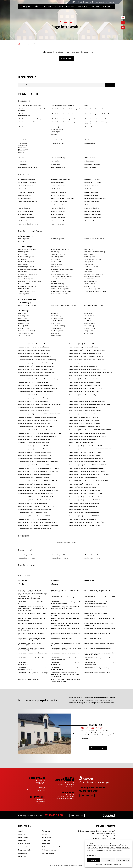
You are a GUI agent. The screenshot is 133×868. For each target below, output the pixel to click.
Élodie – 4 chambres (25, 221)
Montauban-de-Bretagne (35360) (61, 277)
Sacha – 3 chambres (58, 189)
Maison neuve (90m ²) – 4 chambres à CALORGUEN (85, 353)
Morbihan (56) (25, 311)
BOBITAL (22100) (24, 239)
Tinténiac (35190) (24, 294)
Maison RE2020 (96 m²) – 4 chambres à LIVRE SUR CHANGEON (88, 481)
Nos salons (93, 638)
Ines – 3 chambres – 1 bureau (28, 202)
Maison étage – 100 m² (60, 555)
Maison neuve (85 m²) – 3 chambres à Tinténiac (34, 395)
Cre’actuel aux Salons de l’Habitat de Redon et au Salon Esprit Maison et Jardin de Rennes (33, 608)
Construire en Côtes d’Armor (66, 653)
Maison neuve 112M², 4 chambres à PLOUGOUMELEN (36, 497)
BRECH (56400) (56, 316)
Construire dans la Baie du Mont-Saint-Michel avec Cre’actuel (98, 603)
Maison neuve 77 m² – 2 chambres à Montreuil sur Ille (36, 506)
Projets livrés (107, 6)
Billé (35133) (55, 252)
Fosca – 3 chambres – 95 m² (61, 179)
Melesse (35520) (24, 277)
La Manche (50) (25, 303)
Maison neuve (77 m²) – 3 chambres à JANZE (83, 366)
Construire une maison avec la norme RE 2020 (33, 664)
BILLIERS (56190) (24, 316)
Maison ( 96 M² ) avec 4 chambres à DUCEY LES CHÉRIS (86, 522)
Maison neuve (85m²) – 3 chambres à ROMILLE (34, 376)
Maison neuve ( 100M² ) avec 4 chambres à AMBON (85, 446)
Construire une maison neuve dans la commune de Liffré (31, 115)
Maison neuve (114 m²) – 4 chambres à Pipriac (84, 395)
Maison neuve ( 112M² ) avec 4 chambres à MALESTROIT (37, 494)
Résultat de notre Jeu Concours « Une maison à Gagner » (66, 649)
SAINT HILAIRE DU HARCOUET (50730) (63, 305)
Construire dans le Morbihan (32, 658)
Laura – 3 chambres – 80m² (28, 179)
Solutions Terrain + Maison (98, 673)
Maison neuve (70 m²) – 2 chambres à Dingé (83, 506)
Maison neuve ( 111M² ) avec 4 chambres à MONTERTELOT (38, 420)
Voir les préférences (123, 860)
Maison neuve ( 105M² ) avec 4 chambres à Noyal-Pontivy (38, 360)
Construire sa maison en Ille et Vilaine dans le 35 (99, 664)
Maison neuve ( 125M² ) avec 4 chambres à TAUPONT (86, 494)
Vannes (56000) (56, 336)
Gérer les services (91, 855)
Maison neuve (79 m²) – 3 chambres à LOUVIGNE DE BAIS (87, 468)
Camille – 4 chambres (26, 211)
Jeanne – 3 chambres (92, 202)
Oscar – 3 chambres (25, 214)
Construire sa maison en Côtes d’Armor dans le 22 (66, 669)
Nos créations (59, 6)
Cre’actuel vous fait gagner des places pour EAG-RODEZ (66, 603)
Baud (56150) (55, 313)
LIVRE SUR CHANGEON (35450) (28, 274)
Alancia (80, 865)
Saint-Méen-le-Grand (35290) (60, 289)
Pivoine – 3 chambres (26, 189)
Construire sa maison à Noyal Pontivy (64, 119)
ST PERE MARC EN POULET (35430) (95, 291)
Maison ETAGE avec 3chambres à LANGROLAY (84, 443)
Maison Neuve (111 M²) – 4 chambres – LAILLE (34, 382)
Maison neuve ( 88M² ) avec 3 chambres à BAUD (84, 455)
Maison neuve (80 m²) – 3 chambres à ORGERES (34, 465)
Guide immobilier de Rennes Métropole (65, 619)
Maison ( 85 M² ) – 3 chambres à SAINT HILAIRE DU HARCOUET (39, 522)
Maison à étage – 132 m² (60, 558)
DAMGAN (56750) (89, 316)
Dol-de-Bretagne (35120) (26, 262)
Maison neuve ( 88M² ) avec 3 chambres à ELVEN (84, 392)
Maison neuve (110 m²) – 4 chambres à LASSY (83, 379)
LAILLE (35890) (88, 269)
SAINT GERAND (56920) (26, 333)
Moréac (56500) (23, 326)
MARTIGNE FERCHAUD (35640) (93, 274)
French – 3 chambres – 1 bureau (96, 199)
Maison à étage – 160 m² (27, 558)
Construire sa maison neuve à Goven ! (98, 119)
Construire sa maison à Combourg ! (30, 119)
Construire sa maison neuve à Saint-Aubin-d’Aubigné (33, 110)
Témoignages (90, 161)
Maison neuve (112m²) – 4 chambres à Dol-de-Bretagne (87, 350)
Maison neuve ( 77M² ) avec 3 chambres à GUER (34, 423)
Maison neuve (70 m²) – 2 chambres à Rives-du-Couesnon (87, 344)
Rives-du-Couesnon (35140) (60, 286)
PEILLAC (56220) (23, 328)
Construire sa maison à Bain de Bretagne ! (66, 109)
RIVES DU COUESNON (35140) (28, 286)
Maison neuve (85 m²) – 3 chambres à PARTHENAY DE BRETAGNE (90, 404)
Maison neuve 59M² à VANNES (78, 510)
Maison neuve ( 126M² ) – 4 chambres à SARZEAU (84, 500)
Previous (105, 734)
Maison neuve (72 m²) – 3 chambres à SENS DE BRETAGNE (87, 436)
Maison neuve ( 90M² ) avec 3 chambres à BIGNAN (35, 529)
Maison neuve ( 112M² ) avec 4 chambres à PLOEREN (86, 452)
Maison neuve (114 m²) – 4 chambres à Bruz (83, 414)
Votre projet (48, 6)
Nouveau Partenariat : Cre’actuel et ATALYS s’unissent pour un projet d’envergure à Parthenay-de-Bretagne (33, 592)
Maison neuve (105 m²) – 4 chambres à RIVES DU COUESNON (88, 369)
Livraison (54, 135)
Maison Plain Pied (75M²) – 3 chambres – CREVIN (34, 411)
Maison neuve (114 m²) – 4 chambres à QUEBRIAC (85, 411)
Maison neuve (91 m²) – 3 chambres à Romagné (84, 513)
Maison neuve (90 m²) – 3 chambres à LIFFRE (83, 439)
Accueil (19, 44)
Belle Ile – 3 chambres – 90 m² (29, 224)
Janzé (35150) (55, 267)
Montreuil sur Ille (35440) (59, 279)
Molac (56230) (55, 323)
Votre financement (57, 129)
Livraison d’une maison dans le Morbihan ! (66, 634)
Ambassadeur (57, 164)
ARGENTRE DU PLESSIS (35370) (61, 249)
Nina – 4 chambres (25, 195)
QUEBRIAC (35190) (90, 284)
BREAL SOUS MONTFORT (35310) (94, 252)
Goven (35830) (23, 264)
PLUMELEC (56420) (57, 331)
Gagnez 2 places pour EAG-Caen (100, 628)
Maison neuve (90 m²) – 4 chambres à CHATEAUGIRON (36, 366)
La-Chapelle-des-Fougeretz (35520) (62, 269)
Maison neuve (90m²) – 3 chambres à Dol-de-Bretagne (86, 360)
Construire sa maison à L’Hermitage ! (64, 122)
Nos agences (110, 2)
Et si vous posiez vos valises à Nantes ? (99, 659)
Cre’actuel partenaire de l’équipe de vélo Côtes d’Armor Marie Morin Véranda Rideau (65, 674)
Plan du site (23, 164)
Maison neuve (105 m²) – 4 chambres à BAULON (84, 376)
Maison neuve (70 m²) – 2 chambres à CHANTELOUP (36, 369)
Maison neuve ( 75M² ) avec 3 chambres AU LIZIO (85, 490)
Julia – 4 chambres (58, 183)
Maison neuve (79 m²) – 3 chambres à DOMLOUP (35, 430)
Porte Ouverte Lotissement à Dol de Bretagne (33, 629)
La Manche (22, 151)
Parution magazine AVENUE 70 (99, 643)
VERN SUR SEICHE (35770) (59, 294)
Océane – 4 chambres (59, 192)
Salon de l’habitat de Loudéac (66, 628)
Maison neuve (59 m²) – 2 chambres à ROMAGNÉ (35, 513)
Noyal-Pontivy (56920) (58, 326)
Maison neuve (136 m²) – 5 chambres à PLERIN (34, 347)
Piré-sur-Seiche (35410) (91, 281)
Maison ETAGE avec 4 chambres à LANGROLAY (34, 443)
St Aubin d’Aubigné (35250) (27, 291)
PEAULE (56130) (89, 326)
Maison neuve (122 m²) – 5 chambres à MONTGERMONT (87, 401)
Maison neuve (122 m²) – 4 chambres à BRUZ (33, 401)
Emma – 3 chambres (59, 208)
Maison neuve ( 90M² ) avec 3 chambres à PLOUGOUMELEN (38, 417)
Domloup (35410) (89, 262)
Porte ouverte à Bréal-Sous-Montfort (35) (65, 591)
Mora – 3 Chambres (91, 195)
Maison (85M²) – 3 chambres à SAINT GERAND (83, 417)
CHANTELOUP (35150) (58, 254)
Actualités (23, 580)
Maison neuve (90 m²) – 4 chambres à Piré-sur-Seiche (36, 392)
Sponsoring (56, 161)
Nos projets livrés (58, 143)
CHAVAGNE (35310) (57, 257)
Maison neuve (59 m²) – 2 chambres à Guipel (83, 478)
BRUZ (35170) (23, 254)
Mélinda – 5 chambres (92, 205)
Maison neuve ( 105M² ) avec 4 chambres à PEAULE (85, 497)
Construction (55, 133)
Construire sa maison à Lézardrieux (64, 114)
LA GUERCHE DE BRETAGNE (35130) (30, 269)
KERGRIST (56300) (24, 321)
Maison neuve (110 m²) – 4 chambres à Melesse (84, 503)
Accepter (94, 860)
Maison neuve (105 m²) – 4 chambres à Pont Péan (85, 398)
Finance (55, 584)
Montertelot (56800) (90, 323)
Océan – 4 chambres (59, 195)
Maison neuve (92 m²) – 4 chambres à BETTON (84, 516)
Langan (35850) (23, 272)
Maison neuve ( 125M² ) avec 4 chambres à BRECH (35, 350)
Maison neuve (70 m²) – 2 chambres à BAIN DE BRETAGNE (87, 465)
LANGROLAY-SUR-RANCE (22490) (94, 239)
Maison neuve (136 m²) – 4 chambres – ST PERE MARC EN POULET (40, 433)
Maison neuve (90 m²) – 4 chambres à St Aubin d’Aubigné (37, 436)
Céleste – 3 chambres (26, 186)
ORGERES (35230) (89, 279)
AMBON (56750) (23, 313)
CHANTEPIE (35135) (90, 254)
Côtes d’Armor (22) (26, 236)
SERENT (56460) (89, 333)
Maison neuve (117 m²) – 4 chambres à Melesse (34, 439)
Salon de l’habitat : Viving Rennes (31, 634)
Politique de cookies (101, 865)
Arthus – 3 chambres (59, 218)
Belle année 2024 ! (62, 638)
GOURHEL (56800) (57, 318)
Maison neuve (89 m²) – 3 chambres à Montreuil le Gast (37, 487)
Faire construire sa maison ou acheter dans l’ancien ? (66, 659)
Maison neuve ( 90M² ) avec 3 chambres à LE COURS (85, 388)
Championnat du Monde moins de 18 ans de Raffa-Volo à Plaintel (33, 598)
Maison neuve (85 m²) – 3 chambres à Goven (83, 408)
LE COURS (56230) (57, 321)
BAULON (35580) (89, 249)
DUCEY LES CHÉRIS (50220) (27, 305)
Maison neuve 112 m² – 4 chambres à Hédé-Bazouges (36, 372)
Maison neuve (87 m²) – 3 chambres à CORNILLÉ (34, 478)
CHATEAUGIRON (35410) (26, 257)
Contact (22, 158)
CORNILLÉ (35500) (89, 257)
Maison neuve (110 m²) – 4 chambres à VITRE (33, 446)
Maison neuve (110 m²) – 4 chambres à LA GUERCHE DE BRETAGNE (90, 449)
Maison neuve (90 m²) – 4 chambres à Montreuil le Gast (87, 462)
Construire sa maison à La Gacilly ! (30, 122)
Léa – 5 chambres (25, 205)
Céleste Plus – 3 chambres (94, 183)
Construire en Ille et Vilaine (98, 648)
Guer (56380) (88, 318)
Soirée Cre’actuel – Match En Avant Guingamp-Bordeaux (32, 649)
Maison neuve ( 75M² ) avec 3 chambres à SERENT (35, 459)
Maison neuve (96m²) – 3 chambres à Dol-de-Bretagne (37, 363)
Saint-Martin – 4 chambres (28, 183)
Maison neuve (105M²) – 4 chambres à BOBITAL (84, 484)
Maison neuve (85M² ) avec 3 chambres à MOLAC (84, 427)
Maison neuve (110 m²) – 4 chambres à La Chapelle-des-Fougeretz (90, 372)
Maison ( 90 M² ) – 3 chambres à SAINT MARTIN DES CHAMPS (38, 525)
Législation (90, 580)
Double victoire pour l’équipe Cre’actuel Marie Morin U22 (65, 624)
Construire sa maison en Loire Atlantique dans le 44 (33, 669)
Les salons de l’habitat (31, 623)
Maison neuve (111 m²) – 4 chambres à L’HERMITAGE (36, 385)
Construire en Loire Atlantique (33, 653)
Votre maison (55, 131)
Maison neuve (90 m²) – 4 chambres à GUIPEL (83, 347)
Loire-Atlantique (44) (27, 299)
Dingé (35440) (55, 259)
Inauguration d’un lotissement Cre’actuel (66, 614)
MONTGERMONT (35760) (92, 277)
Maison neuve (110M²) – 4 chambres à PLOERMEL (85, 423)
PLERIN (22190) (23, 241)
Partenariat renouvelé (97, 607)
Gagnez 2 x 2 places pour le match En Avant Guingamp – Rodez (32, 639)
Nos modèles (70, 6)
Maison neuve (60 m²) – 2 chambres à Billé (82, 519)
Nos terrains (89, 140)
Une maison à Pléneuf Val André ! (33, 603)
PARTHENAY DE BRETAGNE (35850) (30, 281)
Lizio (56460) (88, 321)
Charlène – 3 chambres (26, 218)
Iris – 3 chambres (24, 208)
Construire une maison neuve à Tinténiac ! (33, 127)
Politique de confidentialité (114, 865)
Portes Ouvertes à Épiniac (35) (99, 618)
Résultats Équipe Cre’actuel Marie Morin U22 (32, 619)
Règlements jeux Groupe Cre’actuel (30, 106)
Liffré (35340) (88, 272)
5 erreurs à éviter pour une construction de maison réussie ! (98, 591)
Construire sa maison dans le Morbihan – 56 (65, 664)
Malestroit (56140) (24, 323)
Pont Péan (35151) (24, 284)
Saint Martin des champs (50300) (94, 305)
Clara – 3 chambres (58, 224)
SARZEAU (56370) (56, 333)
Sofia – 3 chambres (91, 189)
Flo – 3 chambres (91, 221)
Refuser (108, 860)
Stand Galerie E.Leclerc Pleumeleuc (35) (30, 644)
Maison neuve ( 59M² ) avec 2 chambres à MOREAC (85, 525)
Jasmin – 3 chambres (59, 186)
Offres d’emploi (90, 158)
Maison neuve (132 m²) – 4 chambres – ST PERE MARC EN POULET (90, 430)
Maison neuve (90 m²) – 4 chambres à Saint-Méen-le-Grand (38, 388)
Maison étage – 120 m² (93, 558)
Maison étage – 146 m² (26, 555)
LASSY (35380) (55, 272)
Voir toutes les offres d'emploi (104, 838)
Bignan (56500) (88, 313)
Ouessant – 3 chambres (93, 218)
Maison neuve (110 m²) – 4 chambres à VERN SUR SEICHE (87, 471)
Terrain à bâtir (23, 847)
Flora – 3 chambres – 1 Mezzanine (63, 199)
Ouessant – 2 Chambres (93, 214)
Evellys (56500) (23, 318)
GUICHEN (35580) (57, 264)
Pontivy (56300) (89, 331)
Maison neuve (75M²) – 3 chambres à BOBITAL (84, 363)
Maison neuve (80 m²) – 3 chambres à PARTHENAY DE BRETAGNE (40, 404)
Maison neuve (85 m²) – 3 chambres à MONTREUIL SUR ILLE (38, 481)
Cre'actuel (109, 815)
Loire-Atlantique (23, 149)
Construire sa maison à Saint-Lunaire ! (64, 106)
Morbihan (21, 153)
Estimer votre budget (59, 158)
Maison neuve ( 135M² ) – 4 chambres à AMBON (34, 500)
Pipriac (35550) (56, 281)
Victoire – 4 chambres (92, 186)
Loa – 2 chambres (58, 214)
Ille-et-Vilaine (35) (26, 247)
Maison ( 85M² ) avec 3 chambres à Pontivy (83, 487)
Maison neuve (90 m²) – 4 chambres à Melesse (34, 344)
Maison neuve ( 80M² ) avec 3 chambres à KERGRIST (36, 455)
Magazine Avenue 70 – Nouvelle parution (66, 644)
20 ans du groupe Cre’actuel (32, 613)
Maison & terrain (82, 6)
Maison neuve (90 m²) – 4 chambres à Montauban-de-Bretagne (39, 379)
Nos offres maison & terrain (61, 140)
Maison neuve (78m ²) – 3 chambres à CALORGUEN (35, 484)
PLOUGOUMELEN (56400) (26, 331)
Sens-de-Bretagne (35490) (92, 289)
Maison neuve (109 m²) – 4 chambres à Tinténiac (35, 408)
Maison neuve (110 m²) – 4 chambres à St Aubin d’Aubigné (87, 433)
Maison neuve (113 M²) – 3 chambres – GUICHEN (84, 385)
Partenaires (23, 161)
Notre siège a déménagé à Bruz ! (100, 669)
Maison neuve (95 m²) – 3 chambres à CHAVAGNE (85, 382)
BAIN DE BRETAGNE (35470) (27, 249)
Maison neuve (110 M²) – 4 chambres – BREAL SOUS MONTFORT (39, 414)
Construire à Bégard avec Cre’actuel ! (97, 114)
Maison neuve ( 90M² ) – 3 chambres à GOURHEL (84, 420)
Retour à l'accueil (67, 58)
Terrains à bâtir (95, 6)
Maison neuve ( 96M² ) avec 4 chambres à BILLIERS (35, 510)
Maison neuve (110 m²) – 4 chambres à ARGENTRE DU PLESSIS (39, 468)
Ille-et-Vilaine (22, 147)
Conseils (55, 580)
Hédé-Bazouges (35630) (26, 267)
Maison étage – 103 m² (93, 555)
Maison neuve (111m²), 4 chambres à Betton (33, 503)
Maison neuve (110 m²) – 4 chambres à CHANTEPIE (35, 474)
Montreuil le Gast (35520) (26, 279)
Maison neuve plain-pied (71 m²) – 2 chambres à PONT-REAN (39, 490)
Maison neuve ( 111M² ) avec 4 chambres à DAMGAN (86, 357)
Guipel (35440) (88, 264)
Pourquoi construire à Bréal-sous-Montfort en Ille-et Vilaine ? (65, 608)
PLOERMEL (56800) (90, 328)
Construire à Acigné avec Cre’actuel (97, 109)
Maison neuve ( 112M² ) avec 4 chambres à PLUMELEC (36, 427)
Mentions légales (91, 167)
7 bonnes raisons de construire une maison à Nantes (99, 654)
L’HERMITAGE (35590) (91, 267)
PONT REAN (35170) (57, 284)
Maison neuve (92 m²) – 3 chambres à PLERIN (33, 353)
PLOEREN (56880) (57, 328)
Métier (22, 584)
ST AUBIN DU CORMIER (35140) (61, 291)
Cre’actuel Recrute (29, 679)
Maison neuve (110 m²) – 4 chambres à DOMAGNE (35, 449)
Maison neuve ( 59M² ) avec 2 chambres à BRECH (35, 516)
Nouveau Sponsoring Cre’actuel (67, 597)
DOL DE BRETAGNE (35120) (92, 259)
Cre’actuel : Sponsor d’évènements (96, 614)
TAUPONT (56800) (24, 336)
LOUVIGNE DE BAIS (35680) (60, 274)
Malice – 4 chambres (59, 205)
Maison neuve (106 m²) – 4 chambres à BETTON (34, 519)
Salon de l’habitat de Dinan (98, 633)
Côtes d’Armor (23, 146)
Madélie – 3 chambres (59, 221)
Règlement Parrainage (93, 164)
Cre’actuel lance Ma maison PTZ (100, 597)
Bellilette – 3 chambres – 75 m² (95, 179)
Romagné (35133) (89, 286)
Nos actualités (100, 2)
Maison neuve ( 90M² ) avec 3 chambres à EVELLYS (35, 357)
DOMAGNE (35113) (57, 262)
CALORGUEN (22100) (58, 239)
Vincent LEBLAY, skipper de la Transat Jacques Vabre (65, 680)
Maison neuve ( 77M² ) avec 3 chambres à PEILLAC (35, 452)
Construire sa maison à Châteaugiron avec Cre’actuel (99, 123)
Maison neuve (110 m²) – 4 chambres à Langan (34, 398)
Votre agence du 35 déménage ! (34, 673)
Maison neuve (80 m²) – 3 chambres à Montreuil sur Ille (86, 459)
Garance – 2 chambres (92, 211)
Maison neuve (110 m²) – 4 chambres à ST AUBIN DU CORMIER (89, 474)
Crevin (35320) (23, 259)
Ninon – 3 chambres (58, 211)
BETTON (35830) (24, 252)
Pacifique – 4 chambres (27, 192)
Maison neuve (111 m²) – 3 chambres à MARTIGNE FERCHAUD (39, 471)
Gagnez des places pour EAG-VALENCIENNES (99, 624)
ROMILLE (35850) (24, 289)
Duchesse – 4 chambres (60, 202)
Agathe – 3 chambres (92, 208)
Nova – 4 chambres (91, 192)
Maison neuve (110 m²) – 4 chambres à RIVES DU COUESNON (38, 462)
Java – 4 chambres (25, 199)
